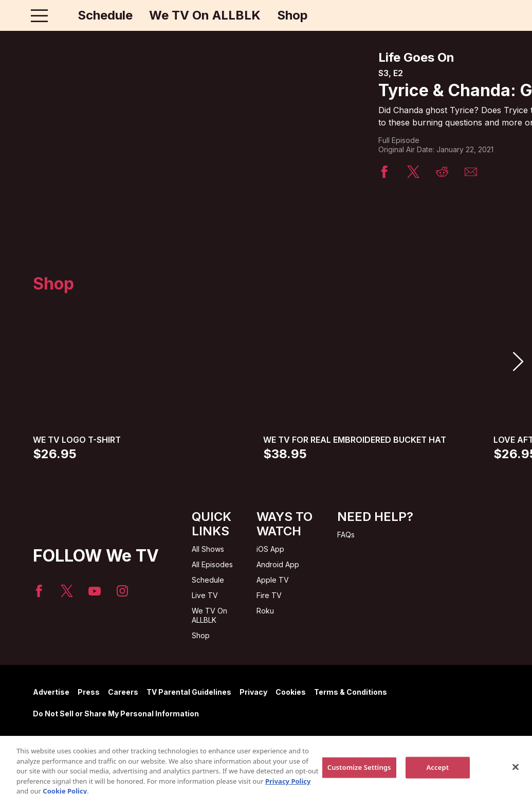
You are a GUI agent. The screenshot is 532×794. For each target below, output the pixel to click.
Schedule (105, 15)
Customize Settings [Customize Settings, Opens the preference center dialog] (359, 780)
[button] (518, 362)
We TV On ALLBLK (205, 15)
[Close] (516, 780)
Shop (292, 15)
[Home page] (61, 15)
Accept (437, 780)
